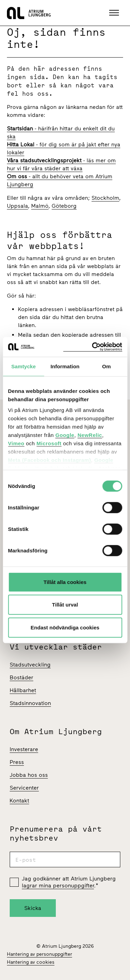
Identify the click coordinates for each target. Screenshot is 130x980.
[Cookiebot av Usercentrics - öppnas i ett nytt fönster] (93, 347)
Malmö (40, 206)
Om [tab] (107, 366)
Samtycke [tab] (23, 366)
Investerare (24, 749)
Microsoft (49, 443)
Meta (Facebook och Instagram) (50, 460)
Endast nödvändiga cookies (65, 627)
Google (65, 435)
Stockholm (105, 198)
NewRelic (90, 435)
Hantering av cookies (31, 962)
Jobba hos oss (29, 775)
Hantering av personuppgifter (40, 954)
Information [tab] (65, 366)
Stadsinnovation (30, 703)
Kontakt (19, 801)
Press (17, 762)
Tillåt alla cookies (65, 582)
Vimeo (16, 443)
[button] (115, 13)
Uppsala (18, 206)
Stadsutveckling (30, 665)
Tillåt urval (65, 605)
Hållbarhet (23, 690)
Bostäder (21, 677)
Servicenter (24, 788)
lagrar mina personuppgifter (58, 886)
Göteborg (64, 206)
